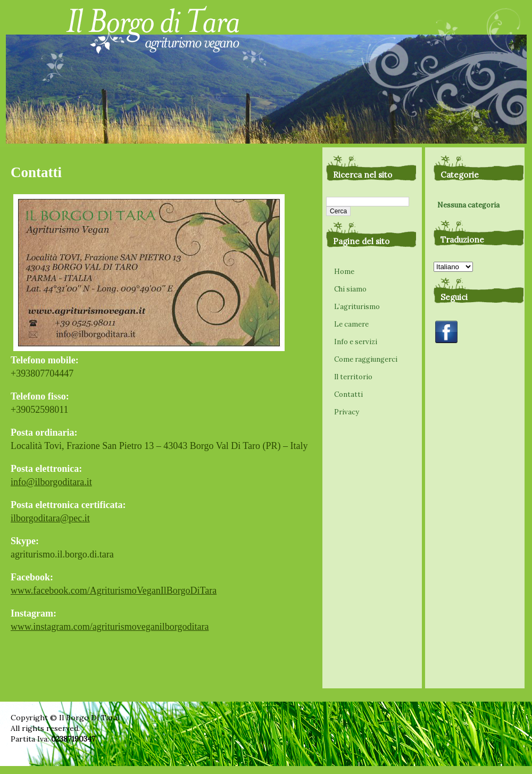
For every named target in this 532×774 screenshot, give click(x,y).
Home (344, 272)
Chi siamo (350, 289)
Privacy (347, 412)
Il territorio (353, 377)
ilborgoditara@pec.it (50, 518)
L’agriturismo (357, 307)
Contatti (348, 394)
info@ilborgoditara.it (51, 482)
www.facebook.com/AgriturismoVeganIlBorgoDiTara (114, 590)
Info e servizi (356, 342)
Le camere (351, 324)
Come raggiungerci (366, 359)
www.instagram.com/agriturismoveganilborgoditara (110, 627)
